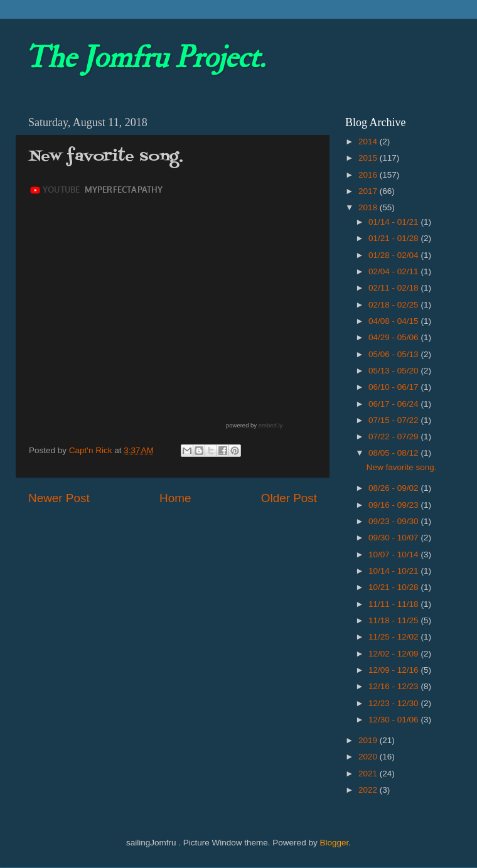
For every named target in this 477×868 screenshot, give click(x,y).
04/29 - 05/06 (394, 337)
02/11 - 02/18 (394, 288)
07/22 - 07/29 (394, 437)
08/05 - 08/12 (394, 453)
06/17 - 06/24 (394, 404)
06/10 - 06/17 (394, 387)
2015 (369, 158)
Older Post (289, 498)
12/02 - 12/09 (394, 654)
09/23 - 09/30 (394, 521)
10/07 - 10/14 (394, 555)
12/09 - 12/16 (394, 670)
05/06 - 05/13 (394, 354)
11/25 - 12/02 (394, 637)
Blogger (334, 843)
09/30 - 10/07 (394, 538)
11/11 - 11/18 (394, 604)
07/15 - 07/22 (394, 420)
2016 (369, 175)
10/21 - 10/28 (394, 587)
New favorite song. (402, 467)
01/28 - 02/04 (394, 255)
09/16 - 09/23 (394, 505)
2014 (369, 142)
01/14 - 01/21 (394, 222)
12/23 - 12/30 (394, 703)
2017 (369, 191)
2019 (369, 740)
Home (175, 498)
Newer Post (59, 498)
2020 (369, 757)
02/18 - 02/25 (394, 305)
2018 (369, 207)
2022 (369, 790)
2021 (369, 774)
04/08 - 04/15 (394, 321)
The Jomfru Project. (145, 58)
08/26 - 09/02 (394, 488)
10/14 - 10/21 (394, 571)
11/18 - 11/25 (394, 620)
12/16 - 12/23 (394, 686)
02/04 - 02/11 (394, 271)
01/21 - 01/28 (394, 238)
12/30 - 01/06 (394, 720)
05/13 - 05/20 (394, 371)
